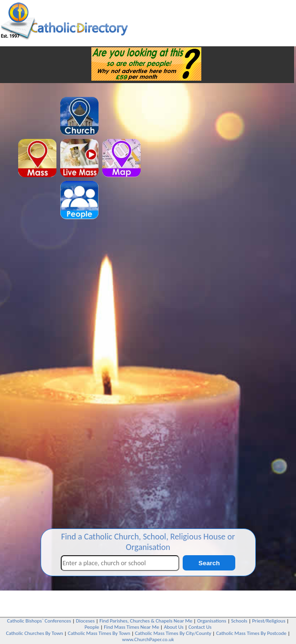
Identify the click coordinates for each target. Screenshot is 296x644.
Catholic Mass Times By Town (99, 633)
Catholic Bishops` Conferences (39, 621)
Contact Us (200, 627)
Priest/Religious (269, 621)
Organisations (212, 621)
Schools (239, 621)
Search (209, 563)
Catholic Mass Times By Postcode (251, 633)
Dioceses (85, 621)
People (92, 627)
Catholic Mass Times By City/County (173, 633)
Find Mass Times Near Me (131, 627)
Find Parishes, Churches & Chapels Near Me (146, 621)
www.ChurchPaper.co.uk (148, 639)
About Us (174, 627)
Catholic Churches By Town (34, 633)
